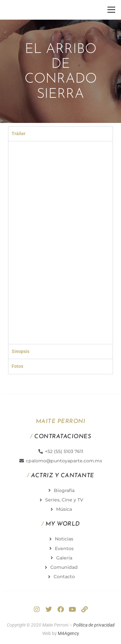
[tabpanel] (60, 242)
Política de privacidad (94, 625)
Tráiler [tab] (19, 134)
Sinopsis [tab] (20, 351)
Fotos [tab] (17, 366)
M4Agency (68, 633)
